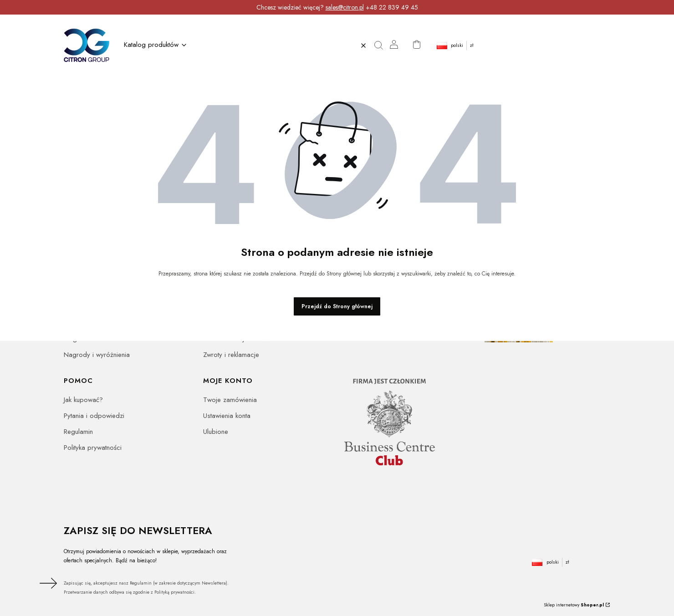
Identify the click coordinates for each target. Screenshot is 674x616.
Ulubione (216, 432)
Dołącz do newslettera (47, 583)
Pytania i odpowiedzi (94, 416)
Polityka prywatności (93, 448)
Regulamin (78, 432)
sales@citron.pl (345, 7)
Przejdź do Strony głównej (337, 306)
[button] (382, 46)
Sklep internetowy (574, 605)
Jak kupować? (83, 400)
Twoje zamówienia (230, 400)
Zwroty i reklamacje (231, 355)
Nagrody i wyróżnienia (97, 355)
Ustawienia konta (227, 416)
